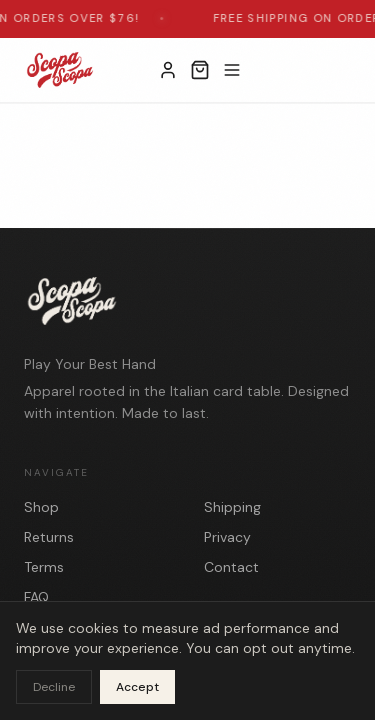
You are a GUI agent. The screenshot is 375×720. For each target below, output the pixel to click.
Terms (44, 567)
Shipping (232, 507)
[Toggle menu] (232, 70)
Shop (41, 507)
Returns (49, 537)
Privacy (227, 537)
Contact (231, 567)
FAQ (36, 597)
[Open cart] (200, 70)
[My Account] (168, 70)
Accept (137, 687)
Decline (54, 687)
